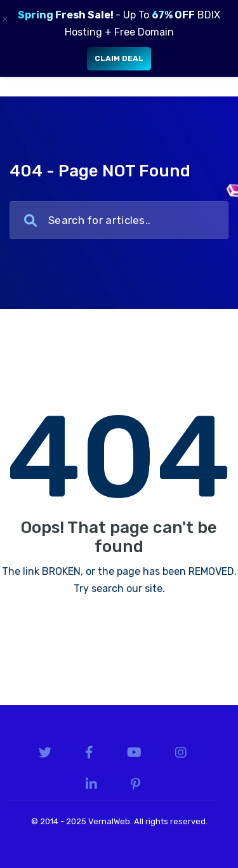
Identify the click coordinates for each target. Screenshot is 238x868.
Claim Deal (119, 58)
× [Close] (4, 19)
